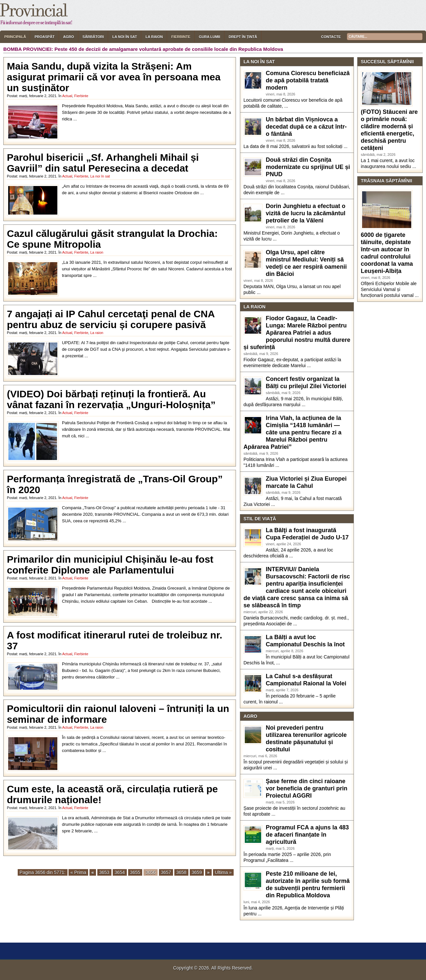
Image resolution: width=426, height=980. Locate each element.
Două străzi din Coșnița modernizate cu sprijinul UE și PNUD (308, 167)
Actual (67, 96)
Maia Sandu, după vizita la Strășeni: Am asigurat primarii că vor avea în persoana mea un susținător (114, 77)
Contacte (331, 37)
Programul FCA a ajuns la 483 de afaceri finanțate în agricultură (307, 835)
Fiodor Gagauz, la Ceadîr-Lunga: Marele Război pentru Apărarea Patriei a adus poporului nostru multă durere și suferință (297, 333)
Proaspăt (44, 37)
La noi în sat (125, 37)
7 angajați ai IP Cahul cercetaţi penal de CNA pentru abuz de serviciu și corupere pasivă (111, 319)
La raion (154, 37)
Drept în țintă (243, 37)
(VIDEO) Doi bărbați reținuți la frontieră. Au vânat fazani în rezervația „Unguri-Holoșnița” (111, 399)
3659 (197, 872)
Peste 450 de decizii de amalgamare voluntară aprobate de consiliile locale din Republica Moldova (169, 49)
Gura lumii (210, 37)
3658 (181, 872)
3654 (120, 872)
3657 (166, 872)
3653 (104, 872)
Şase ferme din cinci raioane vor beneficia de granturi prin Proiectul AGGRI (307, 788)
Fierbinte (181, 37)
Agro (69, 37)
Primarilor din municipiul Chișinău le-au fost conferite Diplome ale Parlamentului (110, 565)
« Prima (78, 872)
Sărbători (93, 37)
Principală (15, 37)
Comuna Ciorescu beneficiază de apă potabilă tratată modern (308, 80)
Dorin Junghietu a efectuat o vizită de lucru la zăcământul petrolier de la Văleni (306, 213)
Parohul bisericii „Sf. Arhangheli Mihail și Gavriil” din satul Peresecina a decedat (103, 163)
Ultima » (223, 872)
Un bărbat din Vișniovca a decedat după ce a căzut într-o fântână (306, 127)
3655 (135, 872)
